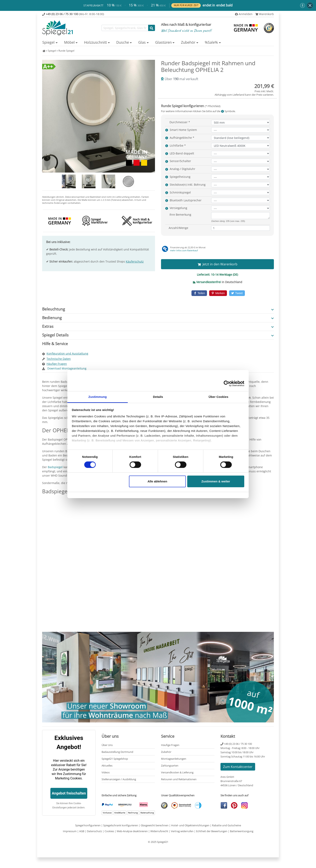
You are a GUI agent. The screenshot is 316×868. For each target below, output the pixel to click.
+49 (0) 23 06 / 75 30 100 (236, 744)
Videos (106, 772)
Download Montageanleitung (67, 368)
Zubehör (188, 42)
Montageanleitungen (174, 759)
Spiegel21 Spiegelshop (115, 759)
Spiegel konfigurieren (88, 825)
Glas (142, 42)
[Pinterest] (218, 293)
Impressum (70, 831)
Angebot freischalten (69, 793)
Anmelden (244, 14)
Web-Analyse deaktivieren (132, 831)
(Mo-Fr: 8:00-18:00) (73, 14)
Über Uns (107, 745)
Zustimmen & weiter (216, 481)
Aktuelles (107, 766)
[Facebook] (199, 293)
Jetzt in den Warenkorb (218, 264)
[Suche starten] (152, 28)
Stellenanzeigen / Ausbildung (119, 779)
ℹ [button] (302, 5)
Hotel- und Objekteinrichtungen (190, 825)
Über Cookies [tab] (218, 397)
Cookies (109, 831)
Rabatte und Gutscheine (227, 825)
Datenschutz (94, 831)
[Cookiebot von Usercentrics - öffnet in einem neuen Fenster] (227, 384)
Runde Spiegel (66, 51)
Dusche (123, 42)
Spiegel (48, 42)
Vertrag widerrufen (182, 831)
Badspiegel (55, 467)
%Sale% (211, 42)
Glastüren (163, 42)
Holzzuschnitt (95, 42)
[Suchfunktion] (125, 28)
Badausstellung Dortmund (117, 752)
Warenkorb (265, 14)
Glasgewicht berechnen (155, 825)
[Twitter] (237, 293)
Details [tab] (158, 397)
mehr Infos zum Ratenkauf (184, 250)
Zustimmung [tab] (98, 397)
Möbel (69, 42)
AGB (82, 831)
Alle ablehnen (157, 481)
